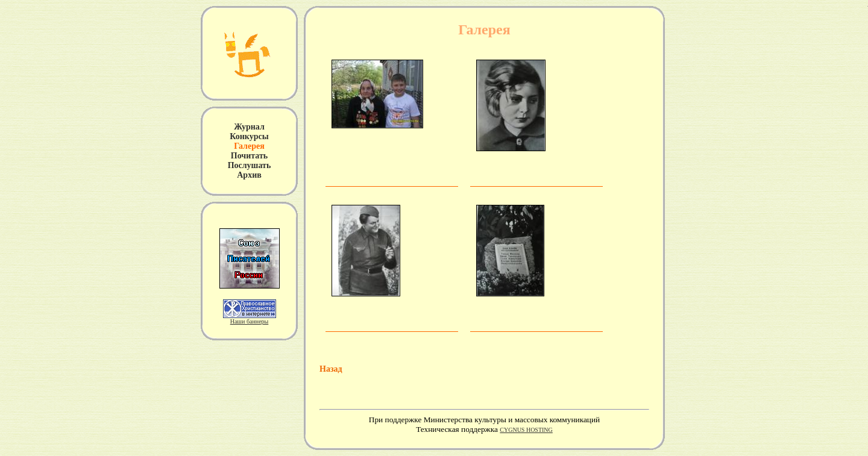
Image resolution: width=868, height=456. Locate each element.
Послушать (250, 165)
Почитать (249, 156)
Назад (331, 369)
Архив (249, 175)
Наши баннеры (250, 321)
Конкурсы (249, 136)
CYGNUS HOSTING (526, 430)
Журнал (249, 127)
